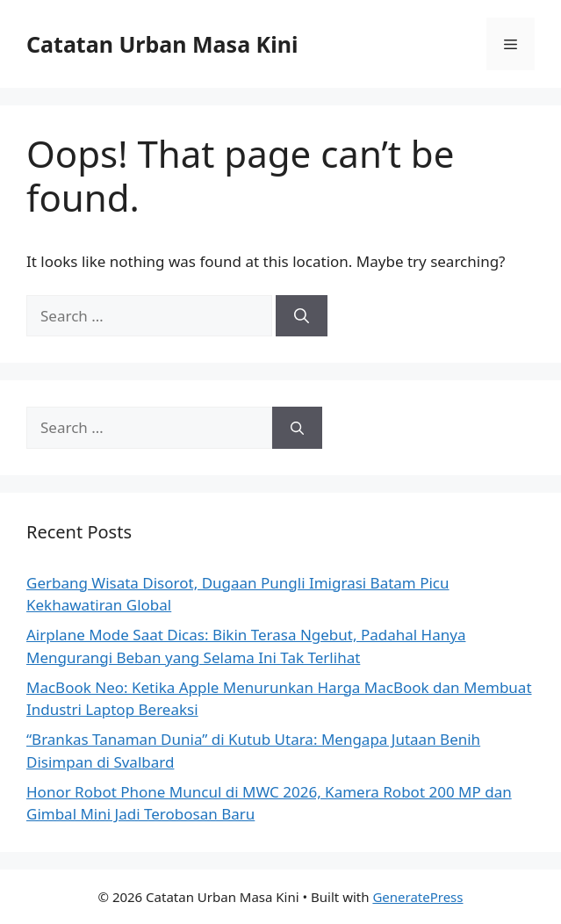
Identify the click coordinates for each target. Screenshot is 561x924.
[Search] (302, 316)
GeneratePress (417, 897)
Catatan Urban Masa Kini (162, 44)
